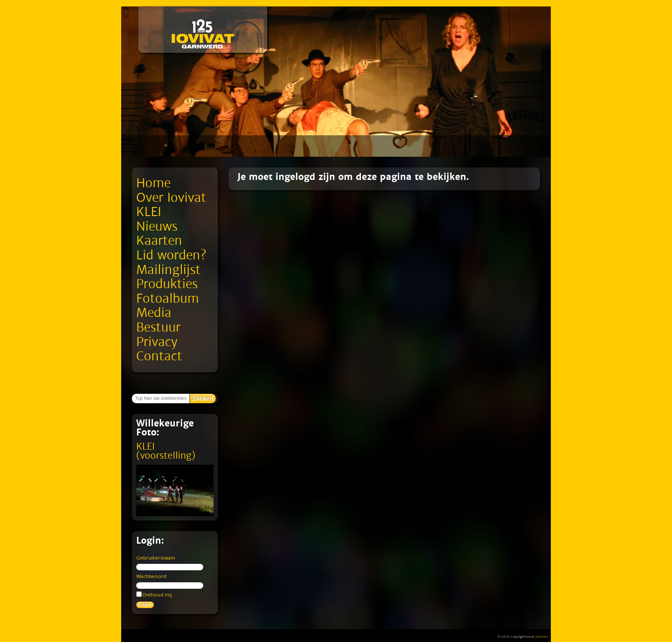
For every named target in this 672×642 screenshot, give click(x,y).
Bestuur (158, 327)
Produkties (167, 284)
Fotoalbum (168, 299)
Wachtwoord (151, 576)
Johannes (542, 636)
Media (154, 313)
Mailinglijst (168, 270)
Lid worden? (171, 255)
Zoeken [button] (203, 399)
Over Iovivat (171, 198)
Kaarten (159, 241)
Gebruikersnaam (156, 558)
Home (153, 183)
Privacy (157, 342)
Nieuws (157, 227)
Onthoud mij (154, 594)
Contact (159, 356)
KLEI (149, 212)
